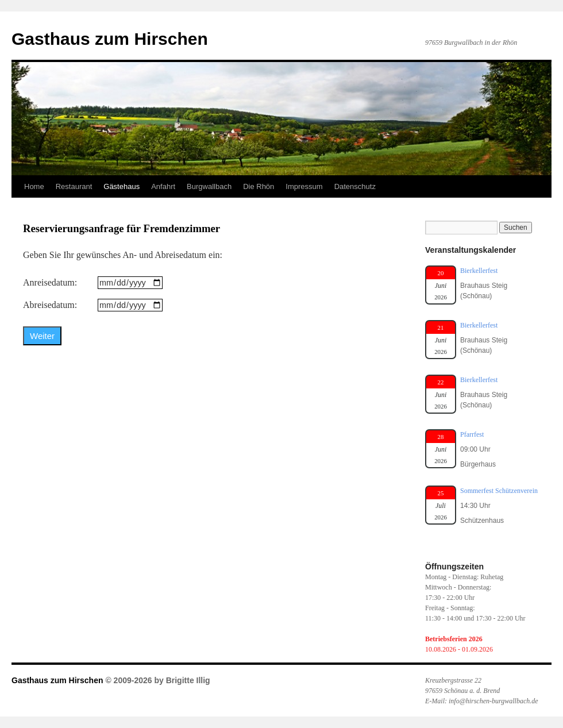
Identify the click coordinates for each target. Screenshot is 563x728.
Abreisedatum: (50, 305)
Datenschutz (355, 186)
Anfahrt (163, 186)
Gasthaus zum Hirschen (110, 39)
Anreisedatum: (50, 282)
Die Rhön (259, 186)
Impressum (304, 186)
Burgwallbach (209, 186)
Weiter (42, 336)
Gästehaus (122, 186)
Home (34, 186)
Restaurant (74, 186)
